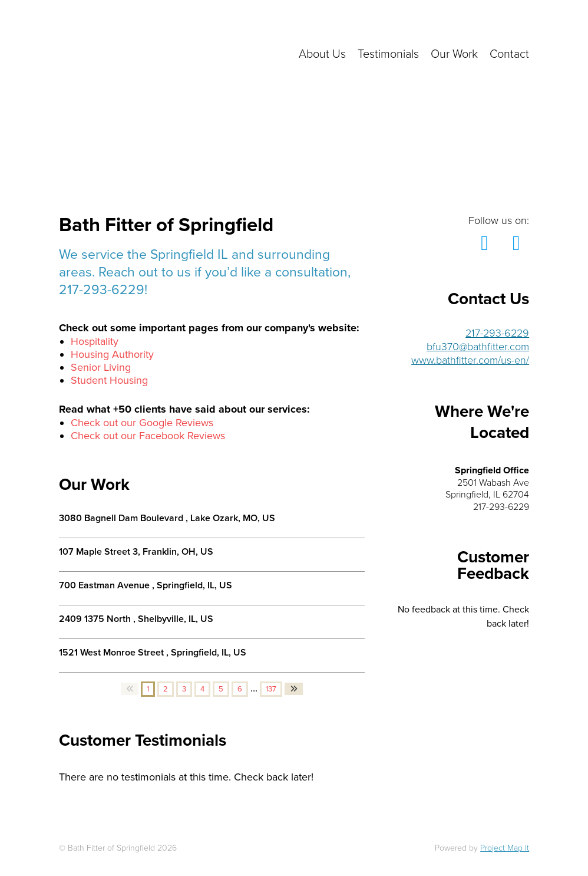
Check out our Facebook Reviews (148, 436)
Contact (509, 54)
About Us (322, 54)
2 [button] (166, 689)
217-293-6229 (497, 333)
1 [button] (148, 689)
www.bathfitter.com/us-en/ (470, 360)
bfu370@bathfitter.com (478, 347)
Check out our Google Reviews (142, 423)
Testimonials (388, 54)
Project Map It (505, 848)
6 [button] (240, 689)
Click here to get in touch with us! (429, 29)
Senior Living (101, 367)
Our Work (454, 54)
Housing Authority (112, 354)
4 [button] (202, 689)
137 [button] (271, 689)
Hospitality (95, 341)
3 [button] (184, 689)
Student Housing (109, 380)
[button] (130, 689)
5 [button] (221, 689)
